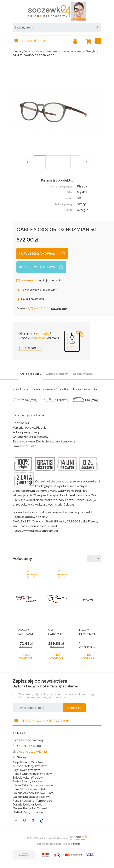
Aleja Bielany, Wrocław (28, 762)
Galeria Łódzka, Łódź (28, 805)
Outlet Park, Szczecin (28, 812)
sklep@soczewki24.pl (32, 752)
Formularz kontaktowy (28, 740)
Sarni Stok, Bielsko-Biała (30, 789)
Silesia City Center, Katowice (33, 785)
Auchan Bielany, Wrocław (30, 766)
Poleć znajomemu (30, 299)
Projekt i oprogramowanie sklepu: (57, 844)
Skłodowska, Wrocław (28, 778)
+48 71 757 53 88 (29, 746)
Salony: (22, 757)
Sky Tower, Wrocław (26, 770)
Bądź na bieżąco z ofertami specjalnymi (45, 683)
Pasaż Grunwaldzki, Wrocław (32, 774)
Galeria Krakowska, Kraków (31, 797)
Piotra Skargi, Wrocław (28, 781)
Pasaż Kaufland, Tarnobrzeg (32, 801)
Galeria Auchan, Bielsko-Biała (33, 793)
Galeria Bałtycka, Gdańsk (30, 808)
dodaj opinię (59, 308)
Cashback (30, 280)
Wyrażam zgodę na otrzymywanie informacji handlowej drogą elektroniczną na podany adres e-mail (56, 696)
